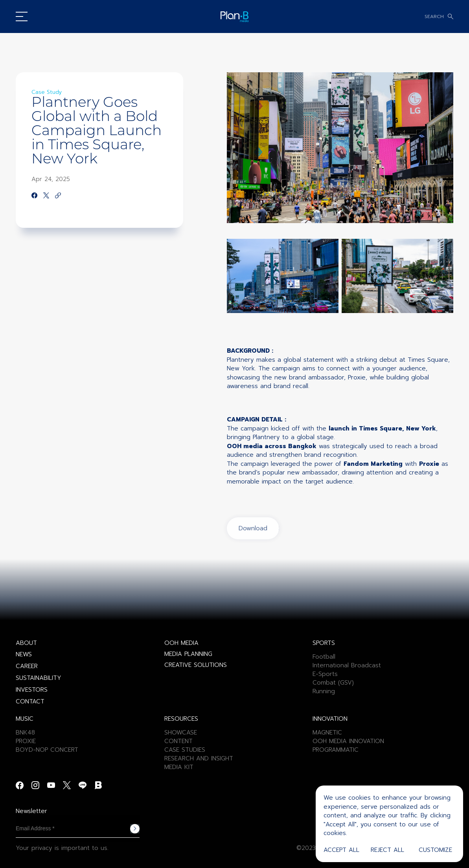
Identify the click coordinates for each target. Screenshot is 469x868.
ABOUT (26, 643)
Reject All (387, 850)
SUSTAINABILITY (39, 678)
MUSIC (25, 719)
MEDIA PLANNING (188, 654)
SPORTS (324, 643)
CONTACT (30, 701)
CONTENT (178, 741)
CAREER (27, 666)
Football (324, 657)
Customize (435, 850)
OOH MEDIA (181, 643)
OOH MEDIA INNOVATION (348, 741)
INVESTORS (32, 690)
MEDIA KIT (179, 767)
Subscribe (135, 829)
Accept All (341, 850)
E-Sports (325, 674)
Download (253, 558)
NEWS (24, 654)
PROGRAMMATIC (336, 750)
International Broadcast (347, 665)
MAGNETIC (327, 732)
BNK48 (25, 732)
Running (324, 691)
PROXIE (26, 741)
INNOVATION (330, 719)
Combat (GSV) (333, 683)
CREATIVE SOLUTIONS (196, 665)
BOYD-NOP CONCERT (47, 750)
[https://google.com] (58, 196)
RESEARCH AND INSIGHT (199, 758)
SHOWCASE (181, 732)
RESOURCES (181, 719)
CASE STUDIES (185, 750)
